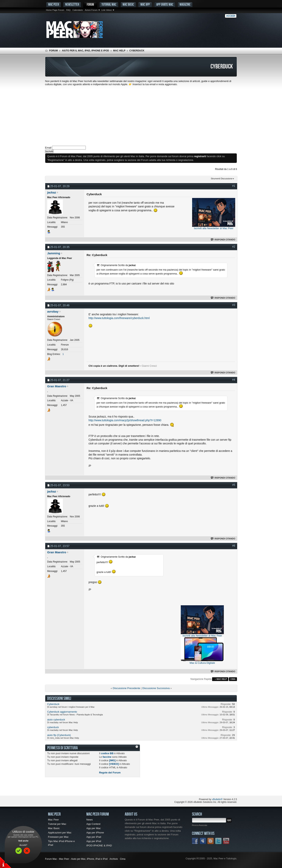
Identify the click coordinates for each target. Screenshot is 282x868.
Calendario (78, 10)
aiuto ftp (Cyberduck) (59, 735)
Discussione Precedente (127, 688)
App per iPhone (95, 833)
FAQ (68, 10)
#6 (234, 546)
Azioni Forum (91, 10)
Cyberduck (53, 704)
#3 (234, 305)
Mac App (145, 4)
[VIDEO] (114, 764)
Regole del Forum (110, 773)
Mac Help (119, 51)
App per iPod (94, 841)
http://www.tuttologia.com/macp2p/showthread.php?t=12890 (125, 420)
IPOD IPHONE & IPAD (99, 846)
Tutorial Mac (109, 4)
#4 (234, 380)
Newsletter (72, 4)
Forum (90, 4)
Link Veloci (107, 10)
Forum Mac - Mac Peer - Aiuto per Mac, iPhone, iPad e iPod (76, 859)
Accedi (231, 16)
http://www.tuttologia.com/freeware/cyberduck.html (119, 318)
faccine (107, 757)
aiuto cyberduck (56, 720)
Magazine (185, 4)
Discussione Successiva (156, 688)
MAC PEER (54, 4)
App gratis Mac (165, 4)
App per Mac (94, 828)
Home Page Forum (55, 10)
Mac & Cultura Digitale (202, 663)
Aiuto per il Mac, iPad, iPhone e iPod (85, 51)
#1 (234, 186)
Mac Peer (53, 820)
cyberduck (53, 727)
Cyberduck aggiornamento (62, 712)
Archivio (114, 859)
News (90, 820)
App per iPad (94, 837)
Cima (233, 679)
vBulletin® (217, 799)
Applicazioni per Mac (60, 833)
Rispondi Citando (223, 240)
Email (48, 148)
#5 (234, 485)
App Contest (93, 824)
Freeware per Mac (58, 837)
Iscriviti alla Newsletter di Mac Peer (214, 228)
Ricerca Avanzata (200, 825)
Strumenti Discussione (222, 179)
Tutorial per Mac (57, 824)
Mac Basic (128, 4)
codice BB (107, 753)
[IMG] (112, 760)
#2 (234, 247)
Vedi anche (23, 841)
